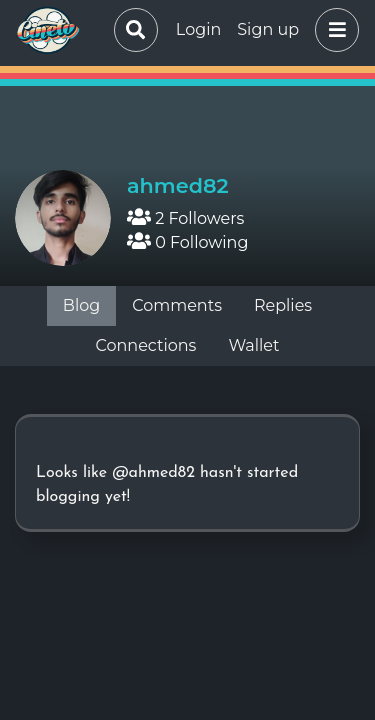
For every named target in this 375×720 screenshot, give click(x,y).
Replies (283, 305)
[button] (333, 30)
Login (198, 29)
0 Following (187, 242)
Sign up (268, 29)
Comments (177, 305)
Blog (81, 305)
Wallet (253, 345)
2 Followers (185, 218)
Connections (146, 345)
